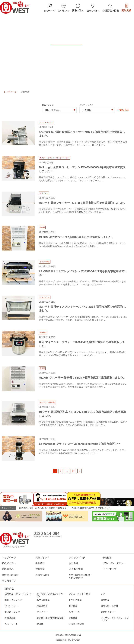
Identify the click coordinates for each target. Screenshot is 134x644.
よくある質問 (76, 569)
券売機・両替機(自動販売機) (51, 618)
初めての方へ (9, 563)
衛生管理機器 (43, 600)
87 (73, 471)
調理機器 (73, 606)
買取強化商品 (42, 575)
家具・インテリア (13, 600)
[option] (77, 508)
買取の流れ (8, 569)
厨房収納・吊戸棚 (109, 606)
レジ (103, 594)
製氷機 (40, 624)
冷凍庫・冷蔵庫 (76, 624)
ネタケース (74, 612)
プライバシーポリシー (114, 563)
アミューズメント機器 (80, 594)
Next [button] (131, 508)
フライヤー (42, 612)
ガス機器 (73, 618)
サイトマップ (109, 569)
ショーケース (11, 624)
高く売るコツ (9, 581)
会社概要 (107, 558)
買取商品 (9, 589)
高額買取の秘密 (10, 575)
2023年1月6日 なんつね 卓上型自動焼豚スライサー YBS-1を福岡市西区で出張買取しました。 (66, 508)
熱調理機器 (42, 606)
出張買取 (40, 563)
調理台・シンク (12, 612)
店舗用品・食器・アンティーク (19, 595)
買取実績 (40, 569)
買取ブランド (42, 558)
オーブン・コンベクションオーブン (115, 619)
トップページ (10, 92)
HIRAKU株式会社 (71, 635)
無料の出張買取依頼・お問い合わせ (81, 576)
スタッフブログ (77, 558)
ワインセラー (11, 606)
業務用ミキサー (108, 612)
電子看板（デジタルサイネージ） (51, 595)
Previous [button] (128, 508)
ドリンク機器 (75, 600)
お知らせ (74, 563)
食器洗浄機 (10, 618)
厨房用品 (105, 600)
